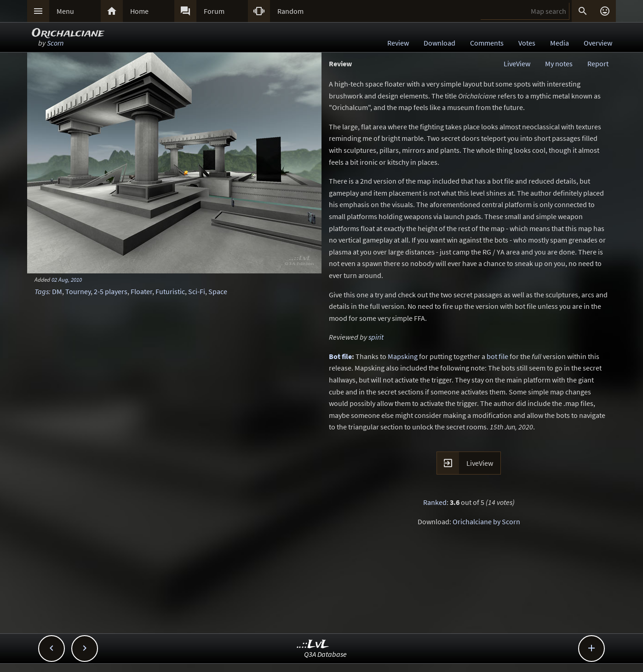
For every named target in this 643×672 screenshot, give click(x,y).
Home (139, 11)
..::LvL (313, 645)
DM (57, 291)
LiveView (517, 64)
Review (398, 43)
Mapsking (403, 356)
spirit (376, 337)
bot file (497, 356)
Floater (141, 291)
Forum (214, 11)
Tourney (78, 291)
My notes (559, 64)
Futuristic (170, 291)
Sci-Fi (197, 291)
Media (560, 43)
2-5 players (111, 291)
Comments (487, 43)
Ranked (435, 502)
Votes (527, 43)
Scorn (55, 43)
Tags (42, 291)
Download (439, 43)
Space (218, 291)
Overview (598, 43)
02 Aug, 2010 (67, 279)
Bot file (340, 356)
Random (290, 11)
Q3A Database (325, 654)
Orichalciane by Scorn (486, 521)
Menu (65, 11)
